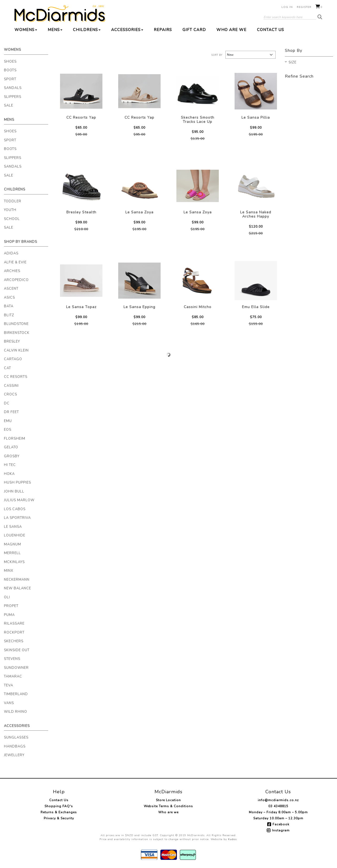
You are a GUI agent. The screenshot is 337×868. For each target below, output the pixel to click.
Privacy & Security (59, 818)
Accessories (127, 30)
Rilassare (14, 624)
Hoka (9, 474)
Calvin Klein (16, 350)
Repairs (163, 30)
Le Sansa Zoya (139, 212)
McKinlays (14, 562)
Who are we (231, 30)
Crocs (11, 394)
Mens (55, 30)
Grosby (12, 456)
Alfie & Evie (15, 262)
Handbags (15, 746)
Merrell (12, 553)
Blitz (9, 315)
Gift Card (194, 30)
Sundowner (16, 668)
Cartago (13, 359)
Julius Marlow (19, 500)
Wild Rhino (16, 712)
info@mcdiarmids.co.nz (278, 800)
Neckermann (17, 580)
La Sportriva (17, 518)
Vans (9, 703)
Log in (287, 7)
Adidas (11, 253)
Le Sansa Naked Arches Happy (256, 214)
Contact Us (271, 30)
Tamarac (13, 676)
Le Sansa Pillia (256, 117)
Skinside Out (17, 650)
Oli (7, 597)
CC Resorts (16, 377)
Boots (10, 70)
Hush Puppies (18, 483)
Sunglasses (16, 737)
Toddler (13, 201)
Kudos (232, 839)
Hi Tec (10, 465)
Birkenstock (17, 333)
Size (293, 63)
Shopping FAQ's (59, 806)
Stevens (12, 659)
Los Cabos (15, 509)
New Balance (18, 588)
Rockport (14, 633)
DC (7, 403)
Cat (8, 368)
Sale (9, 106)
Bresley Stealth (81, 212)
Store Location (168, 800)
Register (304, 7)
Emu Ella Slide (256, 307)
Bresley (12, 342)
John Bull (14, 491)
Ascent (11, 289)
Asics (9, 298)
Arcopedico (16, 280)
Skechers (14, 641)
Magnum (13, 544)
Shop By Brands (21, 242)
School (12, 219)
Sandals (13, 88)
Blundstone (16, 324)
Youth (10, 210)
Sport (10, 79)
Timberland (16, 694)
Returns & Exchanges (59, 812)
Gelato (11, 447)
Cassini (11, 386)
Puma (9, 615)
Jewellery (14, 755)
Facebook (281, 824)
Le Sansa (13, 527)
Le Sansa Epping (139, 307)
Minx (9, 571)
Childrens (87, 30)
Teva (9, 685)
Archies (12, 271)
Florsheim (15, 439)
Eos (8, 430)
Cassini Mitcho (198, 307)
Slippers (13, 97)
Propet (11, 606)
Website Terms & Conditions (168, 806)
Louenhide (15, 535)
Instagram (281, 830)
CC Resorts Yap (81, 117)
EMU (8, 421)
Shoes (10, 62)
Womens (26, 30)
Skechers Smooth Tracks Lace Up (198, 120)
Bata (9, 306)
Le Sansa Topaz (81, 307)
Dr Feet (11, 412)
